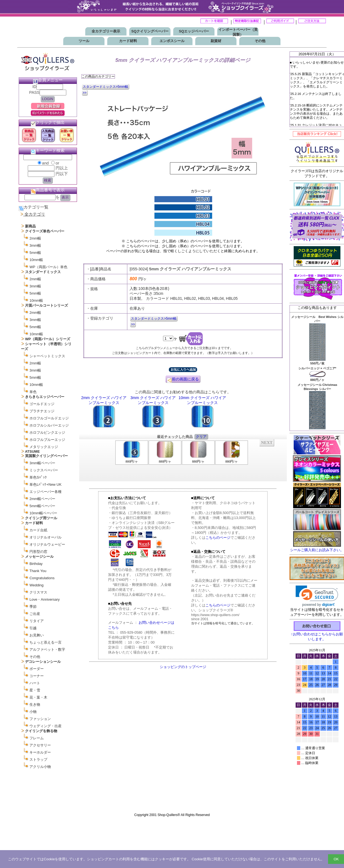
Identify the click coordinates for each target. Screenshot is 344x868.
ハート (35, 683)
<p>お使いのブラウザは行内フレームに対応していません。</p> (317, 728)
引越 (33, 628)
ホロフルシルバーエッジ (49, 425)
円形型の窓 (38, 552)
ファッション (40, 719)
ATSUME (32, 451)
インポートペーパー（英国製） (238, 32)
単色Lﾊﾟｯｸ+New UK (46, 484)
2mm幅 (35, 238)
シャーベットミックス (47, 356)
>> (85, 93)
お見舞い (37, 635)
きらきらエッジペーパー (45, 397)
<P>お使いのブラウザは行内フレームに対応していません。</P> (183, 460)
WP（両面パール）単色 (48, 267)
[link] (317, 596)
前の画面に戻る (183, 380)
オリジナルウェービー (47, 544)
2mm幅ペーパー (42, 499)
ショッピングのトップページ (183, 667)
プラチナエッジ (42, 411)
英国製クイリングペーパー (46, 456)
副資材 (216, 41)
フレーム (37, 738)
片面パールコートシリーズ (46, 305)
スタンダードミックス (43, 272)
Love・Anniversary (45, 599)
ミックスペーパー (44, 470)
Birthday (36, 564)
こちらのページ (218, 538)
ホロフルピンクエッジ (47, 432)
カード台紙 (38, 530)
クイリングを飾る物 (41, 731)
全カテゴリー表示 (106, 31)
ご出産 (35, 614)
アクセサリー (40, 745)
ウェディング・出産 (46, 726)
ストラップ (38, 759)
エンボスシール (172, 41)
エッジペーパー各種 (46, 492)
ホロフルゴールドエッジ (49, 418)
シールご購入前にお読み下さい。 (317, 550)
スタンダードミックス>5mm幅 (106, 87)
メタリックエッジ (44, 447)
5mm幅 (35, 253)
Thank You (38, 571)
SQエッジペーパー (194, 31)
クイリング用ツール (41, 518)
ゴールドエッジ (42, 404)
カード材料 (128, 41)
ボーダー (37, 669)
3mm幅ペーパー (42, 463)
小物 (33, 712)
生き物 (35, 704)
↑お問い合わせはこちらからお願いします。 (317, 634)
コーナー (37, 676)
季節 (33, 607)
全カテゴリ (35, 214)
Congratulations (42, 578)
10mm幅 (36, 260)
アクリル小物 (40, 767)
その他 (260, 41)
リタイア (37, 621)
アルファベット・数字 (47, 649)
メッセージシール (39, 557)
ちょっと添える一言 (46, 642)
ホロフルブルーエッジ (47, 440)
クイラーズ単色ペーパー (45, 231)
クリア (201, 437)
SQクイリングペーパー (150, 31)
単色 (33, 392)
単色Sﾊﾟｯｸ (38, 477)
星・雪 (35, 690)
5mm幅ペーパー (42, 506)
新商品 (30, 226)
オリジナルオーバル (46, 537)
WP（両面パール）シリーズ (48, 339)
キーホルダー (40, 752)
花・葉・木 (38, 697)
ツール (84, 41)
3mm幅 (35, 245)
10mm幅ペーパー (43, 513)
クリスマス (38, 592)
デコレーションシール (43, 662)
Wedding (36, 585)
